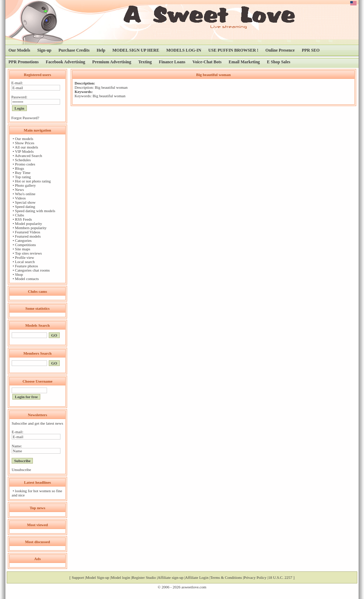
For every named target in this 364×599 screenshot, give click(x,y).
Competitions (25, 245)
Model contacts (27, 279)
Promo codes (25, 164)
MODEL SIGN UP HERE (136, 50)
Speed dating (25, 207)
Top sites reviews (28, 253)
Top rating (23, 177)
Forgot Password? (25, 118)
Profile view (24, 257)
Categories (23, 240)
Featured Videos (28, 232)
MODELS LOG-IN (184, 50)
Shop (19, 274)
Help (101, 50)
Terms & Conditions (226, 577)
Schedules (23, 160)
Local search (25, 262)
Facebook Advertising (65, 62)
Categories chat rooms (32, 270)
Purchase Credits (74, 50)
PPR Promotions (24, 62)
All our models (27, 147)
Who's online (25, 194)
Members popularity (31, 228)
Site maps (22, 249)
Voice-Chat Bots (207, 62)
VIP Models (24, 151)
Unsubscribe (21, 470)
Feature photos (26, 266)
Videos (20, 198)
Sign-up (44, 50)
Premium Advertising (112, 62)
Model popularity (28, 223)
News (19, 190)
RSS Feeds (23, 219)
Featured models (28, 236)
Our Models (19, 50)
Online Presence (280, 50)
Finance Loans (172, 62)
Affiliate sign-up (171, 577)
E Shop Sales (278, 62)
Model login (121, 577)
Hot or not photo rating (33, 181)
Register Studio (144, 577)
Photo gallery (25, 185)
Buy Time (23, 173)
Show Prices (25, 143)
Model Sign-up (98, 577)
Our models (24, 139)
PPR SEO (311, 50)
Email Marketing (244, 62)
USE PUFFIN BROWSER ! (233, 50)
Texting (145, 62)
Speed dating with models (35, 211)
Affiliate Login (197, 577)
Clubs (19, 215)
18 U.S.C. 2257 (280, 577)
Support (78, 577)
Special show (25, 202)
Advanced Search (28, 156)
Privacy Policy (255, 577)
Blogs (19, 168)
